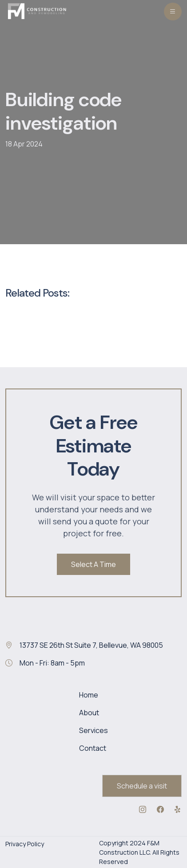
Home (89, 695)
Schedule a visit (142, 786)
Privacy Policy (25, 844)
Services (93, 730)
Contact (93, 748)
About (89, 713)
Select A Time (93, 564)
